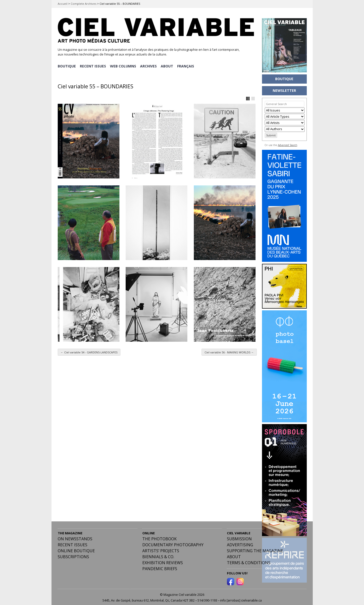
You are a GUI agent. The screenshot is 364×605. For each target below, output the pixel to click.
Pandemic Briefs (160, 566)
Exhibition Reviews (163, 560)
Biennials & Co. (158, 554)
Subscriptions (73, 554)
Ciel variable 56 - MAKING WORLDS (229, 350)
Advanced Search (288, 145)
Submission (239, 536)
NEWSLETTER (284, 90)
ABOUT (168, 65)
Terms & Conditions (249, 560)
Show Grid (248, 96)
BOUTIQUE (67, 65)
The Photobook (159, 536)
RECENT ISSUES (93, 65)
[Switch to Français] (187, 65)
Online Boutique (76, 548)
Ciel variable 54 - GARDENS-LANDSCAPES (89, 350)
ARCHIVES (149, 65)
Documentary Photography (173, 542)
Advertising (240, 542)
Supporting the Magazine (255, 548)
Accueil (63, 4)
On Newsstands (75, 536)
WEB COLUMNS (124, 65)
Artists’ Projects (161, 548)
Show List (253, 96)
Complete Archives (83, 4)
